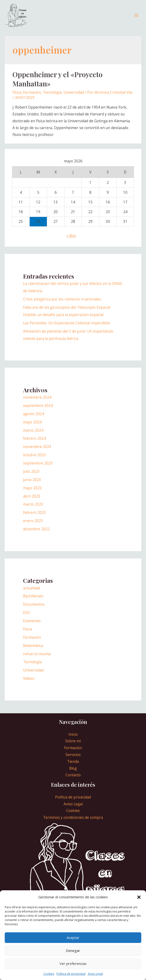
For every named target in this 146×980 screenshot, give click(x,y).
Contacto (73, 780)
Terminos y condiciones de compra (73, 822)
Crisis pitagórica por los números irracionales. (62, 304)
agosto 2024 (34, 419)
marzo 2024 (33, 435)
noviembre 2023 (37, 452)
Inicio (73, 739)
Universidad (74, 97)
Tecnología (52, 97)
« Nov (71, 241)
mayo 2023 (32, 493)
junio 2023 (32, 485)
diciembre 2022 (36, 534)
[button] (139, 897)
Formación (32, 97)
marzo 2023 (33, 509)
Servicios (73, 760)
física (17, 97)
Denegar (73, 950)
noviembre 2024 (37, 402)
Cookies (49, 974)
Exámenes (32, 626)
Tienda (73, 766)
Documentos (34, 609)
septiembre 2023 (38, 468)
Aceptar (73, 938)
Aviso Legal (95, 974)
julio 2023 (31, 476)
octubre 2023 (34, 460)
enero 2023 (33, 526)
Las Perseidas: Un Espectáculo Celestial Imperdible (67, 328)
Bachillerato (33, 601)
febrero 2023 (34, 517)
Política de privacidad (71, 974)
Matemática (33, 651)
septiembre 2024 (38, 410)
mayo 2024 (32, 427)
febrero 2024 (34, 443)
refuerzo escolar (37, 659)
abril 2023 (32, 501)
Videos (29, 683)
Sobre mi (73, 746)
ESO (27, 617)
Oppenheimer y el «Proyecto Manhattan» (57, 84)
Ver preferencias (73, 963)
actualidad (32, 593)
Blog (73, 773)
